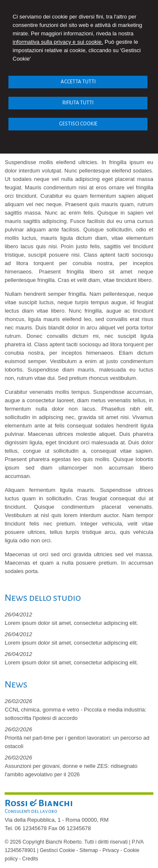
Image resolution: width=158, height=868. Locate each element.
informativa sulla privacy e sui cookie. (58, 42)
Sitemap (89, 850)
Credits (30, 859)
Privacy (111, 850)
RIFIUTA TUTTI (78, 103)
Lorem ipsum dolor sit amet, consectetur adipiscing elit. (71, 623)
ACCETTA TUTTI (78, 82)
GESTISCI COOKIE (78, 124)
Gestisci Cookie (57, 850)
